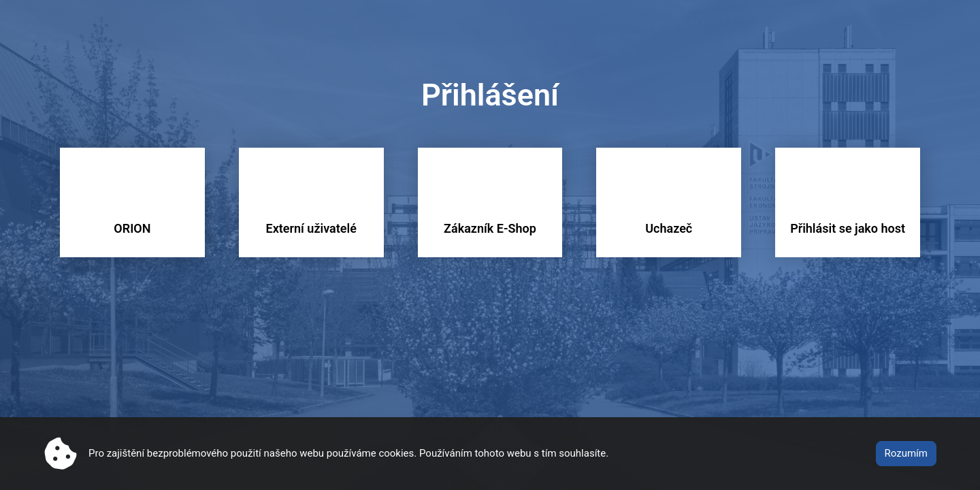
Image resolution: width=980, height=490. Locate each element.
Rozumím (906, 453)
